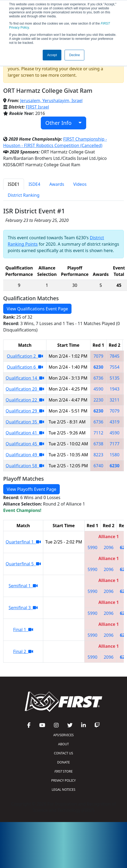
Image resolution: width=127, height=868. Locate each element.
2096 (109, 547)
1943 (115, 389)
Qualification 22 (25, 400)
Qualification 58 (25, 466)
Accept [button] (52, 55)
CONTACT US (63, 753)
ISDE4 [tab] (34, 184)
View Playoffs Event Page (31, 489)
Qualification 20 (25, 389)
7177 (115, 444)
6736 (98, 378)
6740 (98, 466)
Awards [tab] (57, 184)
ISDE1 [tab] (14, 184)
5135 (115, 378)
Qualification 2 (25, 356)
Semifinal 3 (23, 608)
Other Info (61, 123)
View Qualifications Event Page (37, 309)
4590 (98, 389)
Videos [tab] (80, 184)
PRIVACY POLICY (63, 780)
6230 (98, 367)
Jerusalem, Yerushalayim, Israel (51, 101)
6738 (98, 444)
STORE (63, 771)
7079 (98, 356)
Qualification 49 (25, 455)
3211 (115, 400)
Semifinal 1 (23, 586)
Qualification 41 (25, 433)
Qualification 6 (25, 367)
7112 (98, 433)
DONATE (63, 762)
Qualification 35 (25, 422)
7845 (115, 356)
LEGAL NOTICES (64, 790)
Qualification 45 (25, 444)
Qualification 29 (25, 411)
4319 (115, 422)
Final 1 (23, 630)
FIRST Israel (37, 107)
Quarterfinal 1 (23, 542)
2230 (98, 400)
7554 (115, 367)
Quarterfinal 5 (23, 564)
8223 (98, 455)
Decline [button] (74, 55)
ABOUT (63, 744)
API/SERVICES (63, 735)
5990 (92, 547)
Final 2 (23, 651)
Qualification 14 (25, 378)
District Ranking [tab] (24, 195)
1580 (115, 455)
